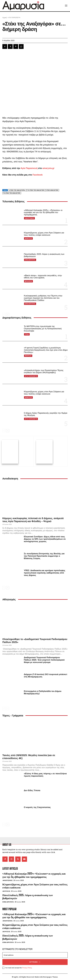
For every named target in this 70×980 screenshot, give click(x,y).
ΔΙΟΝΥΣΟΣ (28, 239)
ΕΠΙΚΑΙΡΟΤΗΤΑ (30, 260)
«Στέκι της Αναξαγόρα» (17, 190)
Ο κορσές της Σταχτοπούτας (37, 807)
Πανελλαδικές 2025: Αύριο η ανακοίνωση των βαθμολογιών (44, 255)
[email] (35, 955)
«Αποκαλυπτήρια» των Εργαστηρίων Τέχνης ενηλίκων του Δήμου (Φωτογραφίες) (44, 371)
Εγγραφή (35, 962)
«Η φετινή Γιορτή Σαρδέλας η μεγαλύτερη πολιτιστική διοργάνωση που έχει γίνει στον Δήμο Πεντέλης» (46, 350)
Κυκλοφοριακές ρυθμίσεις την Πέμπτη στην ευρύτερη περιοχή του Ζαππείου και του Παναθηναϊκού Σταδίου (43, 298)
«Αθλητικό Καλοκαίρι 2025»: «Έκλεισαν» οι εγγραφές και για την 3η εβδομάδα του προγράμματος (43, 212)
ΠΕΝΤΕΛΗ (28, 356)
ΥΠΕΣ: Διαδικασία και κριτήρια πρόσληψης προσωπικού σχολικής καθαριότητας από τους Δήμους (45, 572)
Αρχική (5, 18)
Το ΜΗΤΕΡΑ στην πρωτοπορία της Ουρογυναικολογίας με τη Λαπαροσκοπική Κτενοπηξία (43, 329)
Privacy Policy (27, 967)
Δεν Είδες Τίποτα (32, 790)
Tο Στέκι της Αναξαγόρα (36, 190)
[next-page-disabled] (8, 708)
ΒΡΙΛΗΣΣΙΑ (28, 281)
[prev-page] (4, 314)
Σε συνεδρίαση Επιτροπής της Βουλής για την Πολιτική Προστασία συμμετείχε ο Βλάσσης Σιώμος (44, 556)
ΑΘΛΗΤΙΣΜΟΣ (29, 218)
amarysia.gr (48, 168)
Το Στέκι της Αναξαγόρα (12, 193)
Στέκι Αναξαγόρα (52, 190)
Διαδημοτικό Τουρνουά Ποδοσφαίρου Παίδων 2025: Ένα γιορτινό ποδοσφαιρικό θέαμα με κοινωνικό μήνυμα (44, 660)
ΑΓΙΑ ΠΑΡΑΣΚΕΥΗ (31, 376)
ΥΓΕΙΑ (27, 334)
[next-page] (8, 314)
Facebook (38, 175)
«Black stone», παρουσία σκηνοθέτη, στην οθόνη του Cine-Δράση (43, 277)
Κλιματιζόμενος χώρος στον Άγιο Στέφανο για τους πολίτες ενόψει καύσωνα (44, 234)
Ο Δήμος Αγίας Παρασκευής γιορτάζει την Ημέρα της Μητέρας (46, 414)
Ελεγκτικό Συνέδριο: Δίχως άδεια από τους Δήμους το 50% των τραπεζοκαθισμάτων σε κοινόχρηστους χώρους (45, 539)
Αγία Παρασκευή (29, 168)
